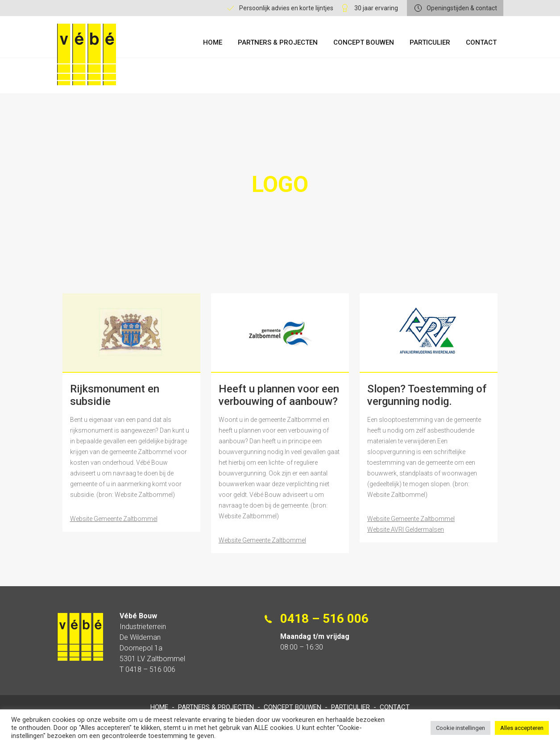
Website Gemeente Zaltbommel (114, 519)
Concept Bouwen (364, 42)
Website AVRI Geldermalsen (406, 529)
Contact (481, 42)
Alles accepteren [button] (522, 728)
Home (213, 42)
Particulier (430, 42)
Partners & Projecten (278, 42)
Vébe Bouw (87, 54)
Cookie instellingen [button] (460, 728)
